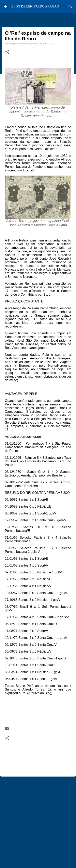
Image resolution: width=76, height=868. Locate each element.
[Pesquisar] (70, 6)
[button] (7, 52)
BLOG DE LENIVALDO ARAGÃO (35, 6)
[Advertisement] (38, 820)
